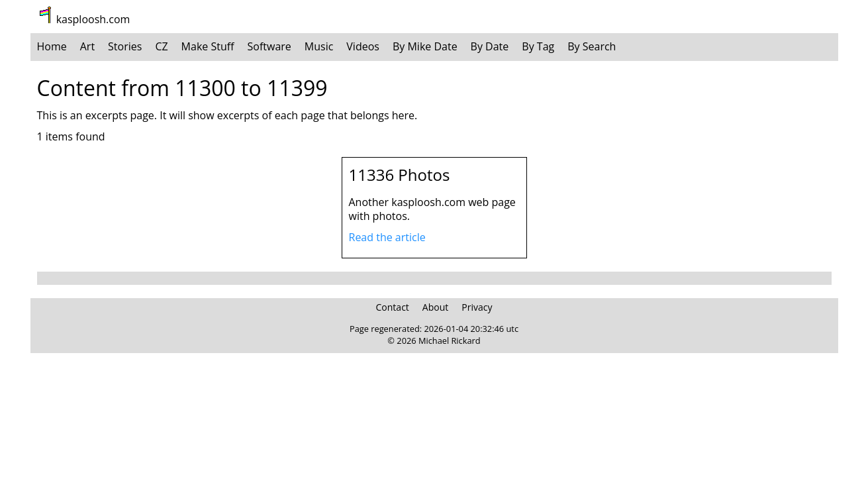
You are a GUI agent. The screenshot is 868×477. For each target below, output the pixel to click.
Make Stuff (208, 46)
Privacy (477, 307)
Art (87, 46)
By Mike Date (425, 46)
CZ (161, 46)
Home (52, 46)
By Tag (538, 46)
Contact (393, 307)
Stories (125, 46)
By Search (592, 46)
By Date (490, 46)
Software (269, 46)
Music (319, 46)
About (435, 307)
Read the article (387, 237)
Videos (363, 46)
